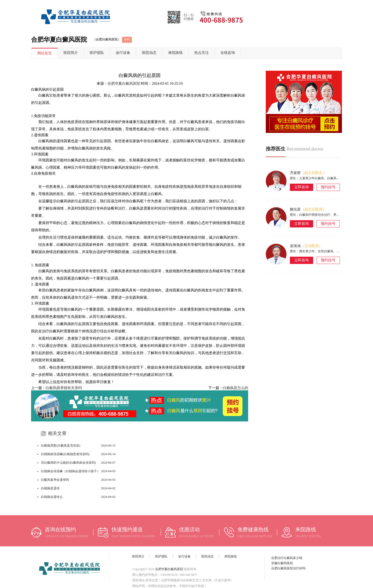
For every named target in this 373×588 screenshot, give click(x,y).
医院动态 (149, 53)
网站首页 (45, 53)
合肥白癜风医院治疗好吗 (288, 568)
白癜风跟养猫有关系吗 (64, 388)
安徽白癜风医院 (282, 563)
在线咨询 (228, 53)
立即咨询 (302, 187)
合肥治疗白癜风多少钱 (287, 558)
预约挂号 (328, 187)
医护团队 (97, 53)
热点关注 (202, 53)
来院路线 (175, 53)
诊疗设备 (123, 53)
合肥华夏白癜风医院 (124, 84)
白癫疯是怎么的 (235, 388)
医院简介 (71, 53)
